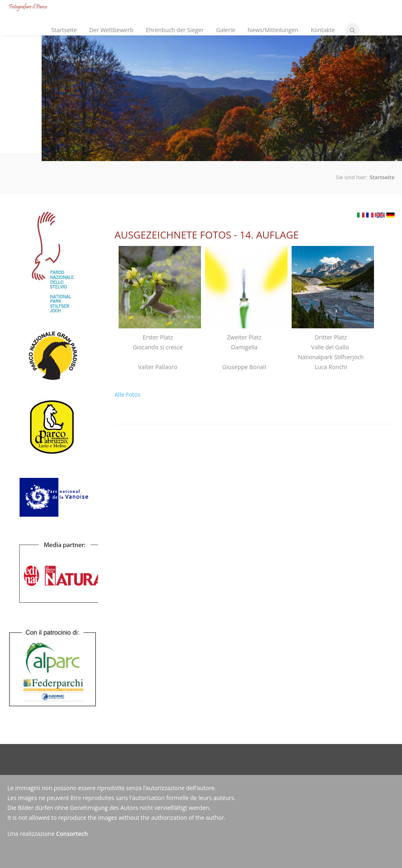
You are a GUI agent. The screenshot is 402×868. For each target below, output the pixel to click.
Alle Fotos (127, 394)
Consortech (72, 834)
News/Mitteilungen (273, 30)
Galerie (226, 30)
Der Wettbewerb (109, 23)
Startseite (64, 30)
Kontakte (323, 30)
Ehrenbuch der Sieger (175, 30)
